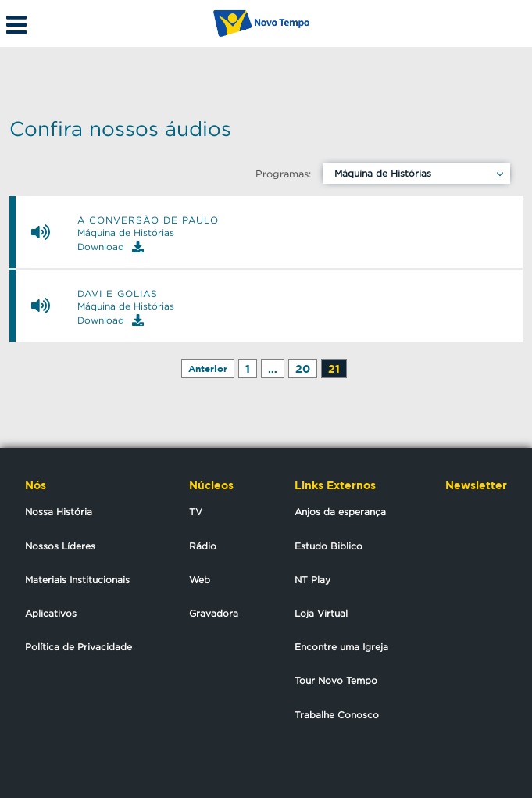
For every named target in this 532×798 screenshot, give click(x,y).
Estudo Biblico (328, 546)
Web (200, 580)
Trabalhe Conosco (337, 715)
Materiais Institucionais (77, 580)
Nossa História (59, 512)
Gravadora (214, 613)
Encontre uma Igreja (341, 647)
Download (111, 247)
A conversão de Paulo (148, 220)
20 (303, 369)
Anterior (208, 369)
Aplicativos (51, 613)
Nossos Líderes (60, 546)
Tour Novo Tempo (336, 680)
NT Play (312, 580)
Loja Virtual (321, 613)
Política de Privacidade (79, 647)
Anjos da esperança (340, 512)
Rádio (203, 546)
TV (196, 512)
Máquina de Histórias (383, 173)
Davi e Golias (118, 294)
